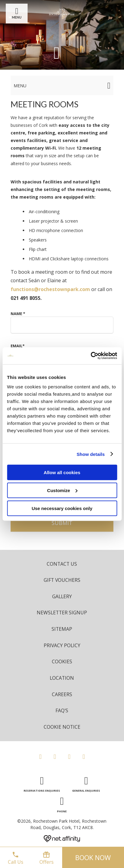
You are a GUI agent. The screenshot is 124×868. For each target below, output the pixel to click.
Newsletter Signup (62, 613)
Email (18, 346)
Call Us (16, 858)
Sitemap (62, 629)
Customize (62, 490)
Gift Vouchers (62, 580)
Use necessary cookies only (62, 508)
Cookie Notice (62, 727)
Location (62, 678)
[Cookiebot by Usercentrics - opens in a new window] (90, 356)
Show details (91, 454)
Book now (93, 857)
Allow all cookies (62, 472)
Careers (62, 694)
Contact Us (62, 564)
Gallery (62, 596)
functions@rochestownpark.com (50, 289)
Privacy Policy (62, 645)
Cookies (62, 661)
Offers (47, 858)
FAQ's (62, 710)
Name (18, 314)
